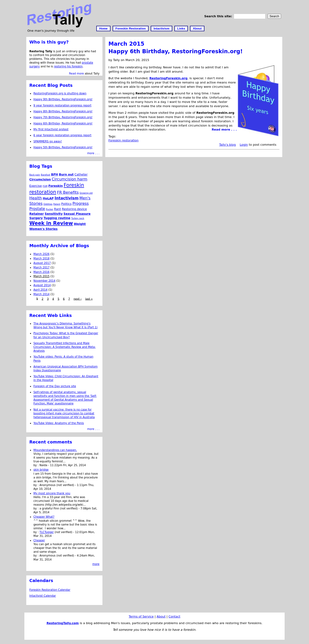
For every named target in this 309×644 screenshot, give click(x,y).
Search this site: (219, 16)
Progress (81, 204)
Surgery (36, 218)
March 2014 (41, 294)
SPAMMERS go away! (48, 141)
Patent (57, 204)
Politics (66, 204)
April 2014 (40, 290)
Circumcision (40, 179)
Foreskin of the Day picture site (55, 386)
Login (244, 145)
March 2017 (41, 267)
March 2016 (41, 272)
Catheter (81, 174)
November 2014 (44, 281)
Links (181, 28)
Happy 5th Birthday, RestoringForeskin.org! (63, 147)
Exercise (36, 186)
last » (89, 299)
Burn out (66, 174)
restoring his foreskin (68, 66)
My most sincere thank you (52, 493)
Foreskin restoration (123, 140)
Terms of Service (141, 616)
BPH (55, 174)
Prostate (37, 209)
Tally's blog (227, 145)
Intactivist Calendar (43, 596)
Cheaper (39, 540)
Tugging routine (57, 218)
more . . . (93, 153)
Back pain (35, 175)
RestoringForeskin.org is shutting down (60, 93)
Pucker (50, 209)
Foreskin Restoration (131, 28)
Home (103, 28)
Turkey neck (78, 218)
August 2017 (42, 263)
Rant (58, 209)
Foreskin (55, 186)
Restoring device (74, 209)
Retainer (37, 214)
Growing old (86, 193)
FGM (45, 186)
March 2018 (41, 258)
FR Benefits (68, 192)
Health (36, 198)
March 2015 (41, 276)
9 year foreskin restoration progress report (62, 105)
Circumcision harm (70, 179)
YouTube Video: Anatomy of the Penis (59, 423)
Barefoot (46, 175)
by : (36, 465)
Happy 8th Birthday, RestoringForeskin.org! (63, 111)
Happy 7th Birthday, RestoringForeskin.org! (63, 117)
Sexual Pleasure (77, 214)
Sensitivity (54, 214)
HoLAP (48, 198)
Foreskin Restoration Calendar (50, 590)
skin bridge (41, 470)
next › (78, 299)
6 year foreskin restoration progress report (62, 135)
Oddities (48, 204)
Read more (76, 74)
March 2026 (41, 254)
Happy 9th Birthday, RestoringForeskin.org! (63, 99)
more (96, 564)
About (197, 28)
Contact (174, 616)
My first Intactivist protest (51, 129)
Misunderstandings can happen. (55, 450)
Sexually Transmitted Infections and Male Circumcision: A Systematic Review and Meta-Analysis (64, 347)
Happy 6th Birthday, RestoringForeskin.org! (176, 51)
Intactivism (161, 28)
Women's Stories (43, 229)
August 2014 (42, 285)
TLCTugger (47, 532)
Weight (80, 224)
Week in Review (51, 223)
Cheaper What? (44, 517)
